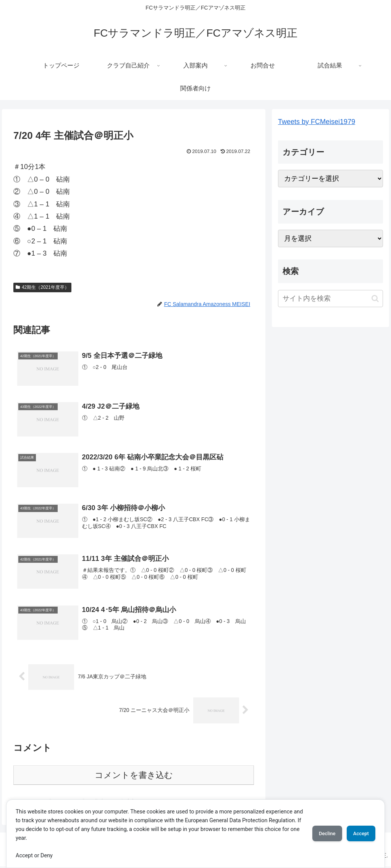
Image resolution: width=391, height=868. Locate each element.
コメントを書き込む (134, 776)
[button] (375, 299)
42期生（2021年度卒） (42, 287)
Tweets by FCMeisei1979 (317, 122)
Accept (358, 834)
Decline (318, 834)
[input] (330, 299)
